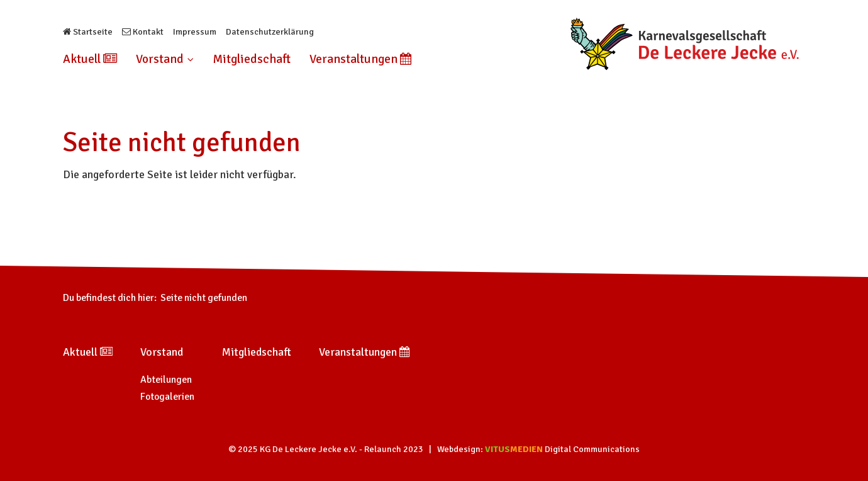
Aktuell (90, 59)
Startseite (88, 32)
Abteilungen (166, 380)
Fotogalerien (167, 397)
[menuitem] (95, 59)
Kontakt (143, 32)
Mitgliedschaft (252, 59)
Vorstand (165, 59)
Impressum (195, 32)
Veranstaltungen (360, 59)
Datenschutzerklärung (270, 32)
